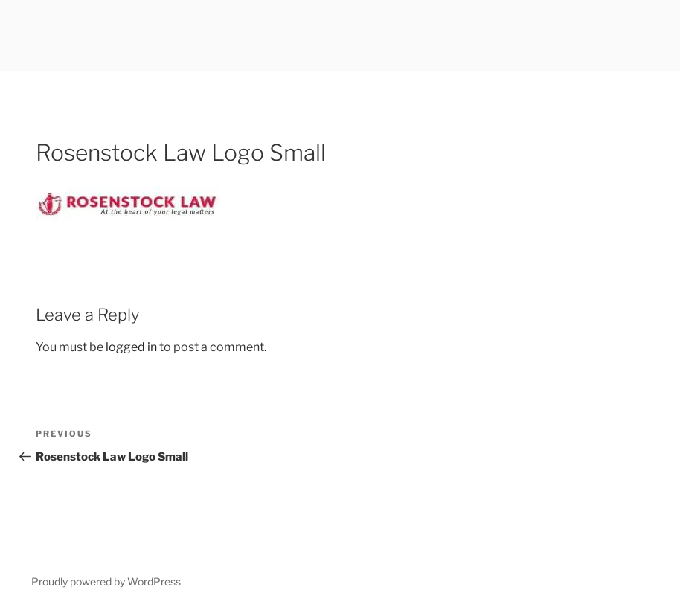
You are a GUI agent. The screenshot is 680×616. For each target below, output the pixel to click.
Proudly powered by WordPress (106, 581)
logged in (131, 347)
